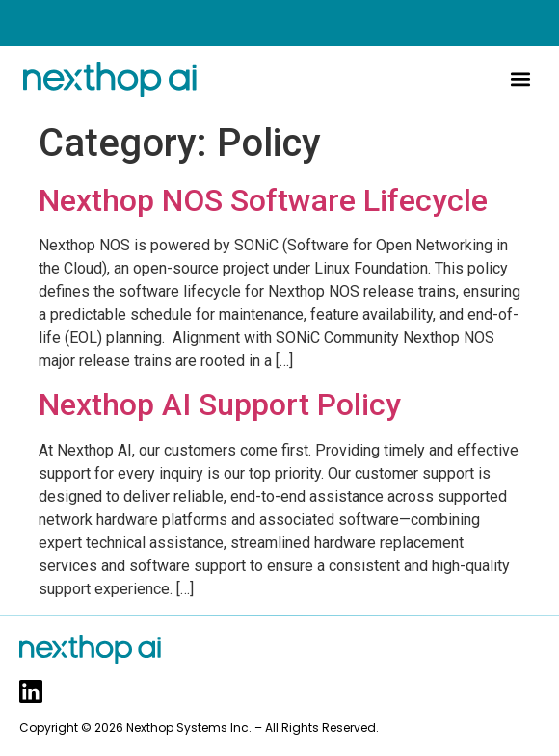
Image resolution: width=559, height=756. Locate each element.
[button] (520, 79)
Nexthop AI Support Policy (220, 404)
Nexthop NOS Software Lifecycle (263, 200)
